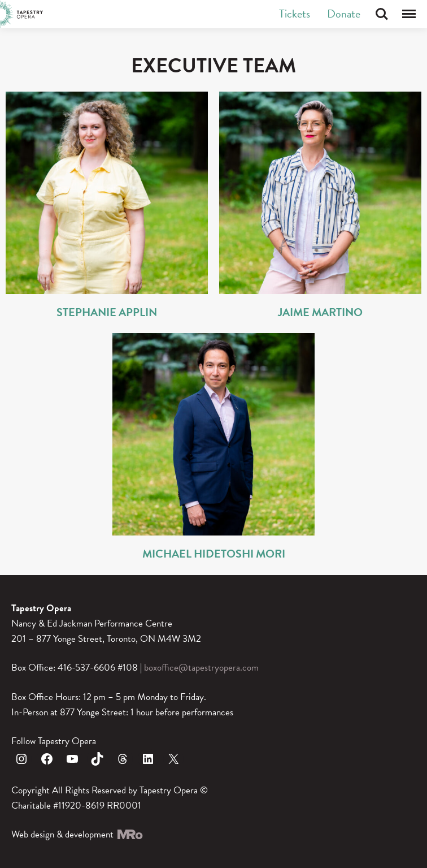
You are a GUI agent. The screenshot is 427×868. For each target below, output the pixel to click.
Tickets (295, 14)
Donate (344, 14)
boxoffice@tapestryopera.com (201, 668)
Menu (409, 14)
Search (382, 14)
